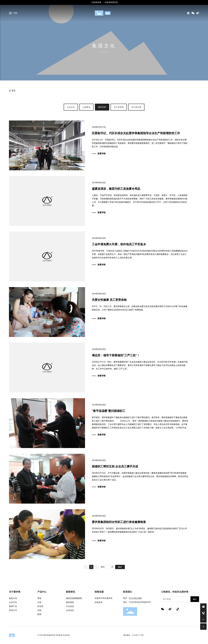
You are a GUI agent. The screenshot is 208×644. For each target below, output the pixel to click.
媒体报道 (70, 602)
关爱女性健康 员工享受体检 (109, 300)
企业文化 (71, 107)
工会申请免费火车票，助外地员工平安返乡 (119, 244)
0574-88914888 (135, 598)
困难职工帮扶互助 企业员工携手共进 (115, 466)
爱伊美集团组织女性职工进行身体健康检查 (119, 522)
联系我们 (128, 592)
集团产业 (13, 606)
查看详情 (102, 154)
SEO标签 (59, 635)
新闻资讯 (71, 592)
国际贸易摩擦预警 (74, 598)
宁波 (142, 635)
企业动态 (70, 610)
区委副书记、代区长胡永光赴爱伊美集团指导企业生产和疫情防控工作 (136, 133)
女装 (39, 602)
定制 (39, 610)
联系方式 (13, 610)
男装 (39, 598)
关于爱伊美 (15, 592)
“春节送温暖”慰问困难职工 (109, 411)
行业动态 (70, 606)
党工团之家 (136, 107)
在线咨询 (99, 602)
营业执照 (66, 635)
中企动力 (135, 635)
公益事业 (86, 107)
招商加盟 (99, 592)
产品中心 (42, 592)
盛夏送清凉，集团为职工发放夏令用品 (116, 189)
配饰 (39, 614)
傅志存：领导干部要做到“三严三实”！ (116, 355)
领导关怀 (102, 107)
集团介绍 (13, 598)
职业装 (40, 606)
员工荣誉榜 (119, 107)
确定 (120, 567)
